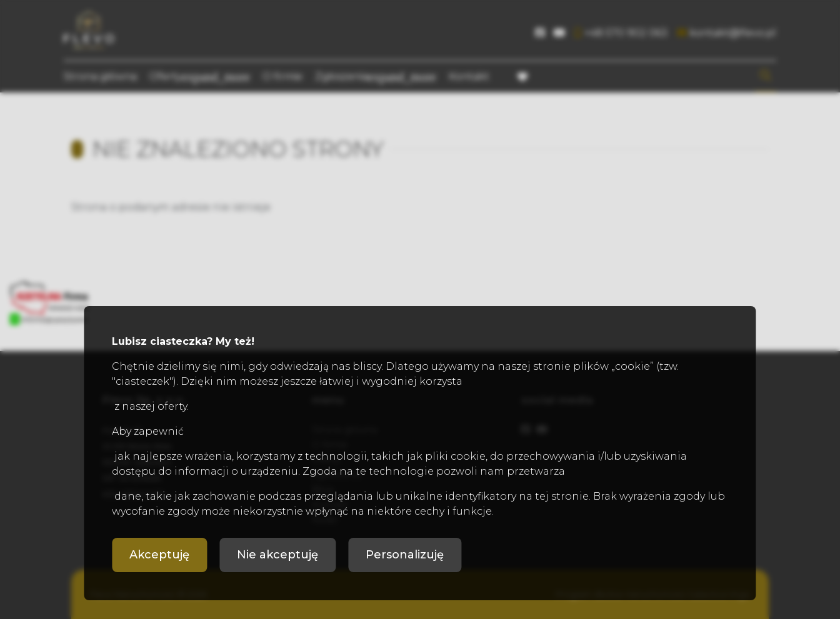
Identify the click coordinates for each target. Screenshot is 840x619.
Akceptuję (159, 555)
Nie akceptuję (277, 555)
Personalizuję (405, 555)
